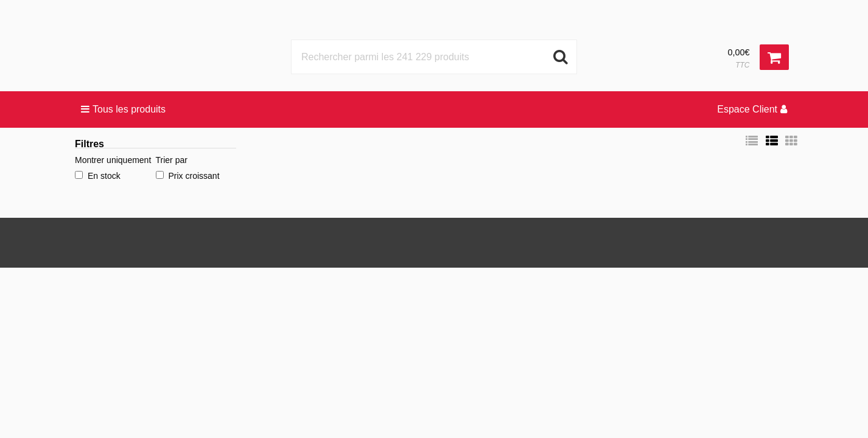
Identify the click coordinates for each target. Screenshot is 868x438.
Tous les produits (123, 109)
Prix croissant (188, 176)
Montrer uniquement (113, 160)
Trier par (172, 160)
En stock (98, 176)
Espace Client (752, 109)
